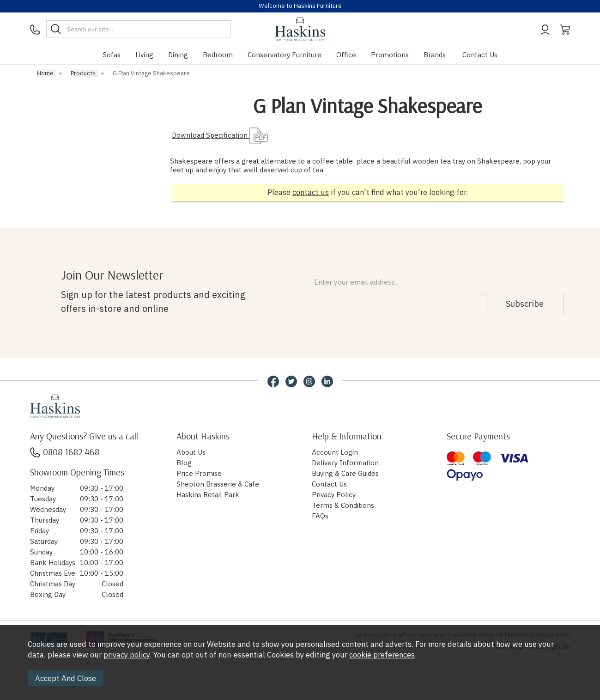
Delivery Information (345, 463)
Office (346, 55)
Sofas (112, 55)
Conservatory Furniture (285, 55)
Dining (178, 55)
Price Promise (199, 473)
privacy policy (127, 655)
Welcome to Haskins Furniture (300, 6)
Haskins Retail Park (208, 495)
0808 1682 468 (65, 452)
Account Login (335, 452)
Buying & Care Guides (345, 473)
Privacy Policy (334, 495)
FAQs (320, 516)
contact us (311, 192)
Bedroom (218, 55)
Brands (435, 55)
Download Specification (220, 135)
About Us (191, 452)
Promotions (390, 55)
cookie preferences (382, 655)
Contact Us (480, 55)
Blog (184, 463)
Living (144, 55)
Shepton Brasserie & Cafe (218, 484)
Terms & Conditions (343, 505)
